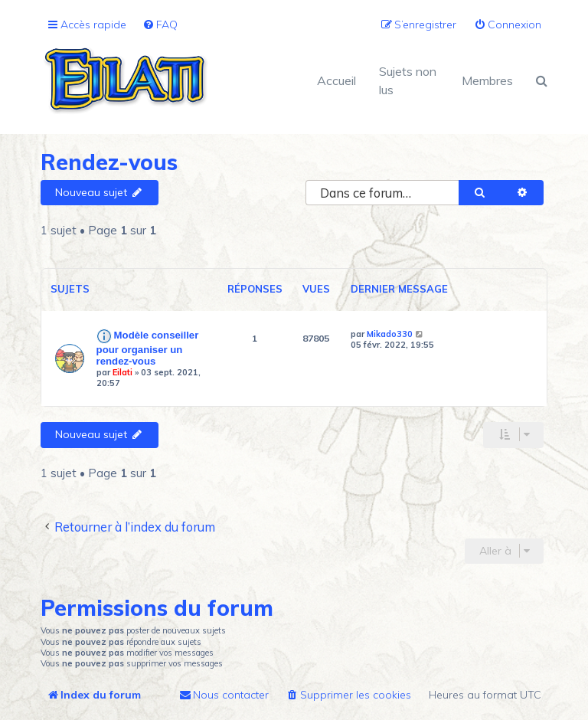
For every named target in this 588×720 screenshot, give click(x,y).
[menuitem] (160, 25)
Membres (487, 80)
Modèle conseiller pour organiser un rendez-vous (148, 348)
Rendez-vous (109, 162)
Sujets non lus (408, 80)
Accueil (336, 80)
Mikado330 (390, 334)
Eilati (122, 372)
